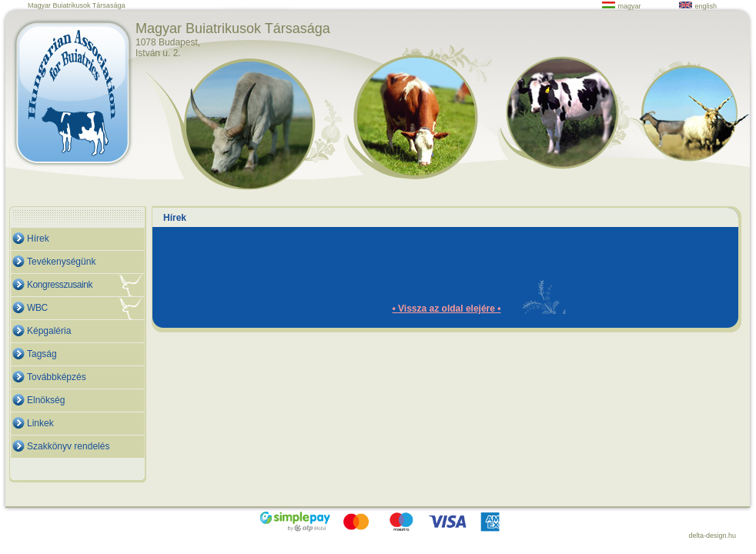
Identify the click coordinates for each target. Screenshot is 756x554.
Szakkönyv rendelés (68, 446)
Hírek (38, 239)
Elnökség (46, 400)
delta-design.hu (712, 536)
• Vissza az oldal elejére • (447, 309)
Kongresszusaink (60, 285)
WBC (37, 308)
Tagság (42, 354)
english (697, 6)
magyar (621, 6)
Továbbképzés (57, 377)
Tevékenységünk (61, 262)
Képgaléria (49, 331)
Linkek (40, 423)
